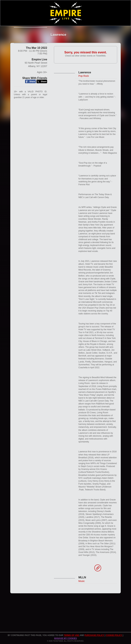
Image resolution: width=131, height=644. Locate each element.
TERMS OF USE (72, 635)
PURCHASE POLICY (95, 635)
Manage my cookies (65, 638)
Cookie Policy (114, 635)
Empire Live (39, 66)
